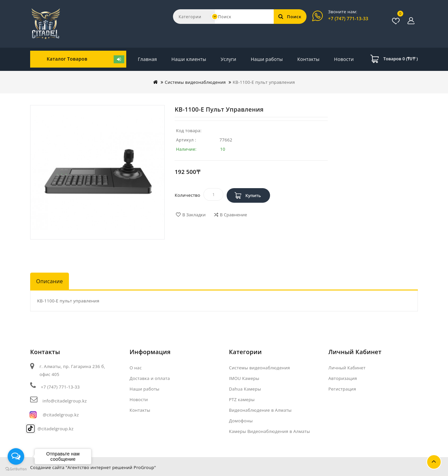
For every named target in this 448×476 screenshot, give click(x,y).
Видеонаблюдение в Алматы (260, 410)
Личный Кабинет (347, 368)
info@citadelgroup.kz (64, 401)
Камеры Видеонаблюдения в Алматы (269, 431)
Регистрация (342, 389)
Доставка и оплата (150, 378)
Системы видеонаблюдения (195, 82)
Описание (50, 281)
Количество (187, 195)
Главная (147, 59)
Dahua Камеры (245, 389)
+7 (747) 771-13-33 (348, 18)
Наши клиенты (189, 59)
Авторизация (343, 378)
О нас (136, 368)
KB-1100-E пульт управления (264, 82)
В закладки (194, 215)
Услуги (228, 59)
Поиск (290, 17)
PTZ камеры (242, 399)
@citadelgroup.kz (61, 415)
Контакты (342, 59)
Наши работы (267, 59)
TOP (434, 462)
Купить (253, 195)
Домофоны (241, 421)
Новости (307, 59)
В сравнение (234, 215)
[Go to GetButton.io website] (16, 469)
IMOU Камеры (244, 378)
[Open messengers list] (16, 456)
